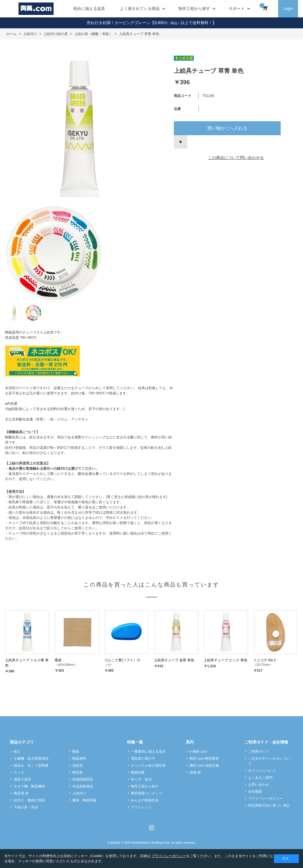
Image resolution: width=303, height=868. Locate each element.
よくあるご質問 (260, 778)
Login (288, 9)
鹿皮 (58, 660)
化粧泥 (77, 765)
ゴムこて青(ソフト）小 (122, 660)
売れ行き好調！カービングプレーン (118, 23)
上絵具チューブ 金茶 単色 (174, 660)
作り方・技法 (141, 779)
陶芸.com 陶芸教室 (204, 758)
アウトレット (141, 807)
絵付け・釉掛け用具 (29, 800)
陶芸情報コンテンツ (147, 793)
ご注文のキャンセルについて (269, 761)
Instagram (151, 828)
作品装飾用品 (83, 786)
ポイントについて (262, 771)
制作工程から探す (145, 786)
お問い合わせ (259, 785)
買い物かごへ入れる (227, 128)
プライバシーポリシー (265, 798)
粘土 (17, 751)
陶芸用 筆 (21, 793)
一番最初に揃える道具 (148, 751)
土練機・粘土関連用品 (31, 758)
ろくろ (19, 772)
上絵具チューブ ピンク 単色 (226, 660)
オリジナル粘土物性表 (148, 765)
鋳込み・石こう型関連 (31, 765)
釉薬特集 (138, 772)
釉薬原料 (79, 758)
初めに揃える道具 (89, 9)
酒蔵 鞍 (195, 772)
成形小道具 (22, 779)
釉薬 (76, 751)
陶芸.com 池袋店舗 (204, 765)
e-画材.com (198, 751)
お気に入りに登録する (181, 142)
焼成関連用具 (83, 779)
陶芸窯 (77, 772)
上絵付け (79, 793)
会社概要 (255, 791)
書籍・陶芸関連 (84, 800)
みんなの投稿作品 (145, 800)
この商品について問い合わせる (236, 158)
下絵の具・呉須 (26, 807)
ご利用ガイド (259, 751)
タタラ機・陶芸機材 (29, 786)
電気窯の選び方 (143, 758)
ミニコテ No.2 (264, 660)
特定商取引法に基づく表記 (269, 805)
